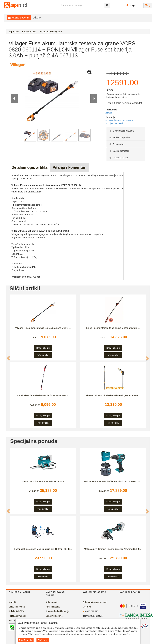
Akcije (37, 18)
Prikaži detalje (26, 640)
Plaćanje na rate (119, 158)
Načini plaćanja (53, 607)
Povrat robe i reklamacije (57, 611)
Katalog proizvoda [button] (19, 18)
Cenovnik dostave (54, 616)
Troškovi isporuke (119, 137)
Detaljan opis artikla (29, 167)
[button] (131, 5)
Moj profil (87, 607)
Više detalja (43, 355)
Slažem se (43, 640)
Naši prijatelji (15, 620)
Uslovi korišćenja (17, 607)
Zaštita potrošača (119, 151)
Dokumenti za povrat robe (95, 602)
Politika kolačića (16, 611)
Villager (108, 113)
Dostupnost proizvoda (121, 131)
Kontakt (12, 602)
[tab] (126, 131)
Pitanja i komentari (69, 167)
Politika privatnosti (17, 616)
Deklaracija (116, 144)
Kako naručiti (52, 602)
